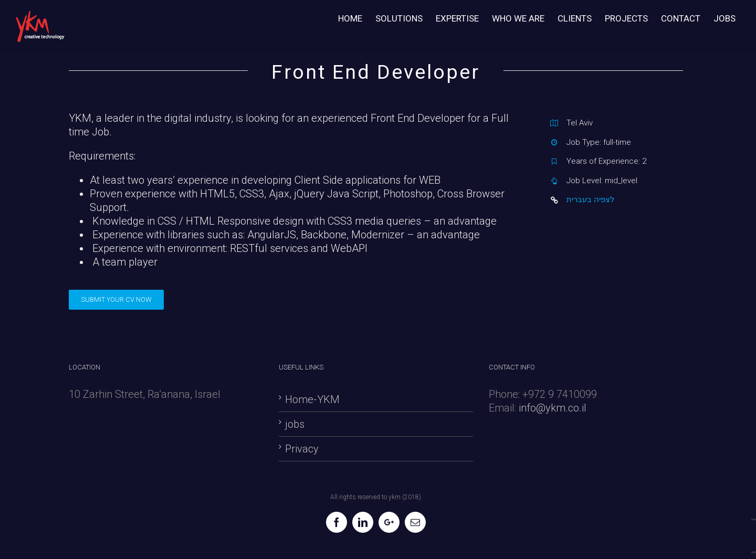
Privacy (302, 449)
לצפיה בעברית (591, 199)
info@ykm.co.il (553, 408)
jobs (295, 424)
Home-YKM (312, 399)
